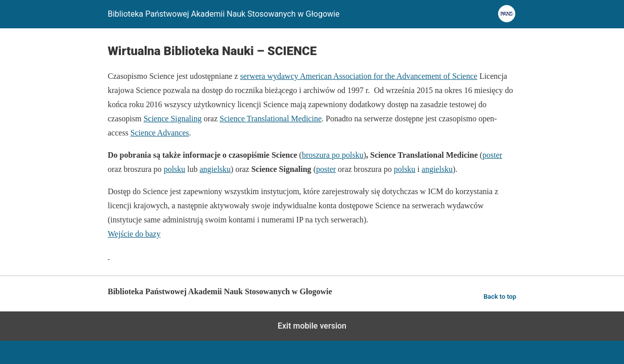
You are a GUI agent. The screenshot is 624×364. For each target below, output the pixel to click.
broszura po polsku (333, 155)
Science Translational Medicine (271, 119)
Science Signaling (173, 119)
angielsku (215, 169)
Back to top (500, 297)
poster (492, 155)
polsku (175, 169)
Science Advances (160, 133)
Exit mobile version (312, 326)
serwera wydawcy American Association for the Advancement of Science (359, 76)
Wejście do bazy (134, 234)
